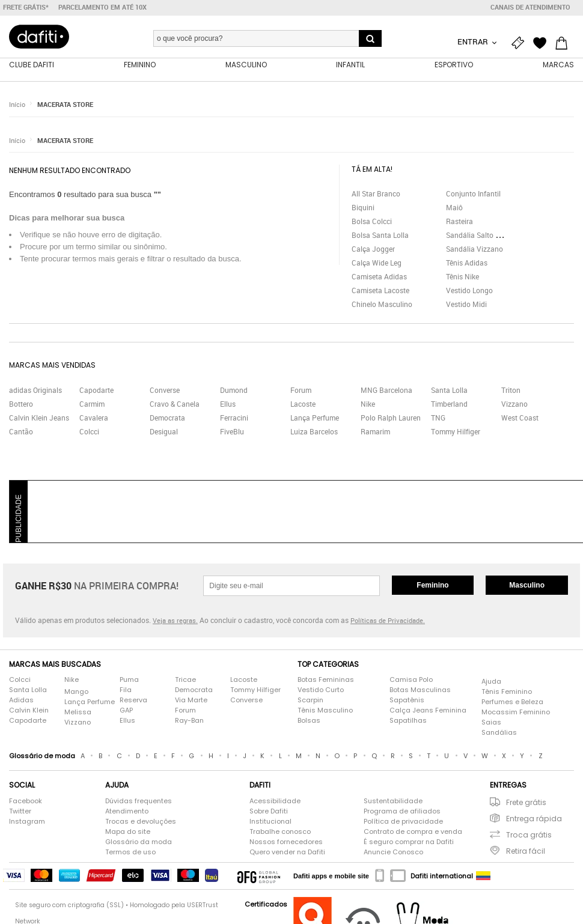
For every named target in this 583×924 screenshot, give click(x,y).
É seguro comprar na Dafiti (409, 842)
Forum (301, 391)
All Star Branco (376, 194)
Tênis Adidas (467, 263)
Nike (368, 404)
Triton (511, 391)
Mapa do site (128, 832)
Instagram (27, 822)
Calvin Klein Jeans (39, 418)
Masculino (527, 586)
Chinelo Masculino (382, 305)
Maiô (454, 208)
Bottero (21, 404)
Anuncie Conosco (393, 853)
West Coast (520, 418)
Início (17, 105)
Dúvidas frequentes (139, 801)
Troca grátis (529, 835)
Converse (165, 391)
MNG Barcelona (386, 391)
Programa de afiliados (402, 812)
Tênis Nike (462, 277)
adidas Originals (35, 391)
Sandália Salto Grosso (482, 236)
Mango (76, 692)
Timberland (449, 404)
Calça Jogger (373, 249)
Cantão (21, 432)
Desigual (164, 432)
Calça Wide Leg (377, 263)
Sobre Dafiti (269, 812)
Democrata (167, 418)
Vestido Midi (466, 305)
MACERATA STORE (65, 105)
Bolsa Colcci (372, 222)
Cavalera (94, 418)
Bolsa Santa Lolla (380, 236)
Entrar (474, 41)
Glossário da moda (139, 842)
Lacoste (303, 404)
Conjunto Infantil (473, 194)
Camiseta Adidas (379, 277)
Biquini (363, 208)
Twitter (20, 812)
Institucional (270, 822)
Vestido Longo (469, 291)
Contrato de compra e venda (413, 832)
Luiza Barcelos (314, 432)
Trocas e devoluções (141, 822)
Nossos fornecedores (286, 842)
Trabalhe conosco (280, 832)
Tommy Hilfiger (456, 432)
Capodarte (96, 391)
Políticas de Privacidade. (388, 622)
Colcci (89, 432)
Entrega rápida (534, 819)
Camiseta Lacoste (380, 291)
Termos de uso (130, 853)
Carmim (92, 404)
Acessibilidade (275, 801)
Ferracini (234, 418)
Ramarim (375, 432)
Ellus (228, 404)
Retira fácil (526, 852)
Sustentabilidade (393, 801)
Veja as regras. (175, 622)
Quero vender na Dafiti (287, 853)
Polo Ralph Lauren (391, 418)
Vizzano (514, 404)
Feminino (432, 586)
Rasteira (459, 222)
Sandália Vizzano (475, 249)
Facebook (26, 801)
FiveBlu (232, 432)
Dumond (234, 391)
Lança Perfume (315, 418)
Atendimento (127, 812)
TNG (438, 418)
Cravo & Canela (175, 404)
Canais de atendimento (530, 7)
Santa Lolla (449, 391)
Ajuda (491, 682)
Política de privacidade (403, 822)
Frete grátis (526, 803)
